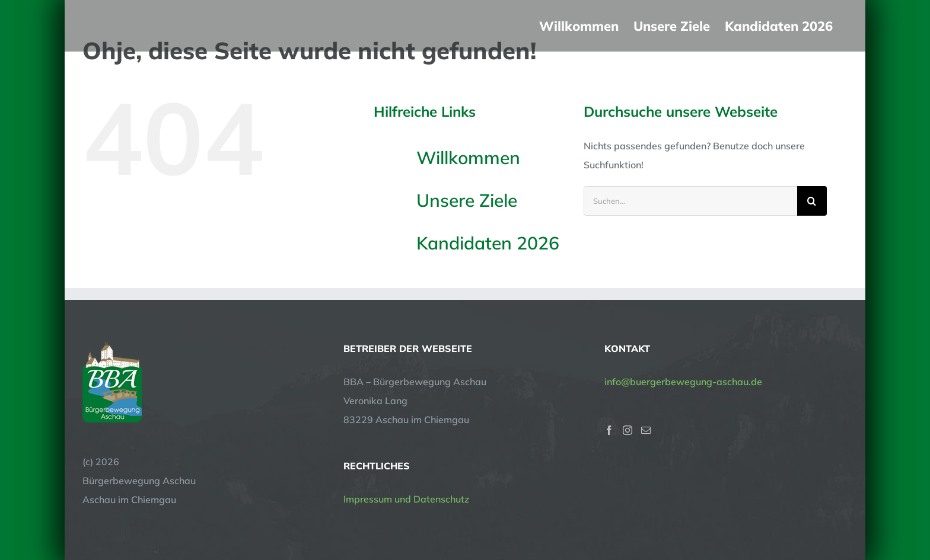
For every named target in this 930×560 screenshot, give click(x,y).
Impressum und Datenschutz (406, 499)
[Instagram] (628, 430)
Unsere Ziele (467, 200)
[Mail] (646, 430)
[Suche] (812, 201)
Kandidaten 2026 (488, 243)
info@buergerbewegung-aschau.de (683, 382)
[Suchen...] (690, 201)
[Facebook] (609, 430)
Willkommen (468, 158)
